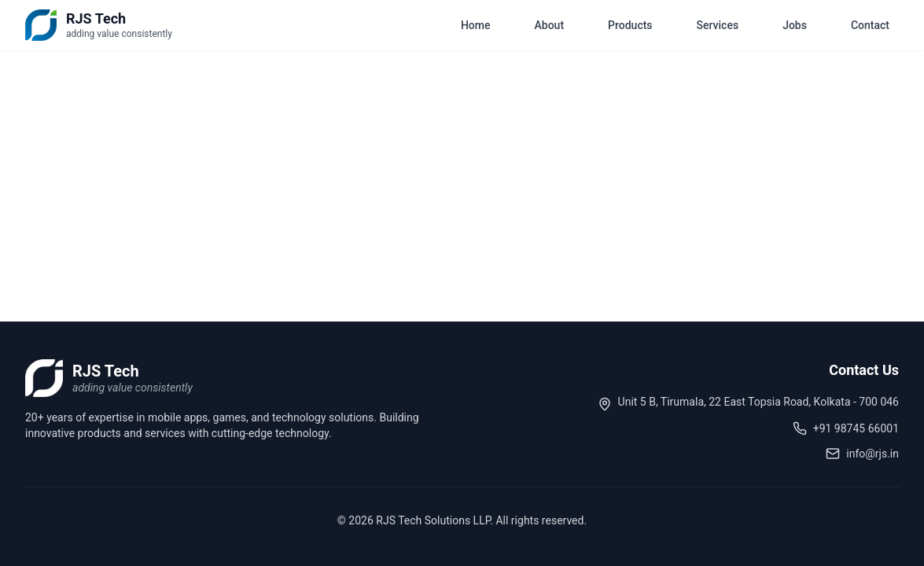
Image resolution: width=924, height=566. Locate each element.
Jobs (795, 25)
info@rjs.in (872, 454)
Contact (870, 25)
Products (630, 25)
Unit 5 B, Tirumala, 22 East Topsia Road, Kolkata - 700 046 (758, 402)
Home (476, 25)
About (550, 25)
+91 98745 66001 (856, 428)
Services (718, 25)
